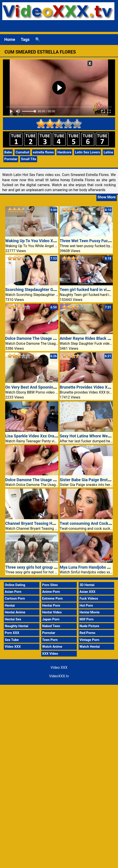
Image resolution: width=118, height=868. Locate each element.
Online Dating (15, 585)
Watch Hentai (90, 647)
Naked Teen (51, 626)
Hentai (10, 605)
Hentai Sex (13, 619)
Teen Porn (50, 640)
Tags (25, 39)
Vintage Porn (89, 640)
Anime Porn (51, 592)
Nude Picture (89, 626)
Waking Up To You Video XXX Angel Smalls (44, 241)
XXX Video (50, 654)
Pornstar (11, 159)
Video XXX (13, 647)
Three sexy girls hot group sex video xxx (42, 567)
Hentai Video (52, 612)
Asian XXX (87, 592)
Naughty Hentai (17, 626)
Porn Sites (50, 585)
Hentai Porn (51, 605)
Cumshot (22, 152)
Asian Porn (13, 592)
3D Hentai (87, 585)
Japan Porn (51, 619)
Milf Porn (86, 619)
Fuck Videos (89, 598)
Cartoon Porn (15, 598)
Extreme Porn (52, 598)
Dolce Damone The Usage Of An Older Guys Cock (50, 338)
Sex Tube (12, 640)
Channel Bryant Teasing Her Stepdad (39, 523)
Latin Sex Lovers (87, 152)
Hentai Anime (15, 612)
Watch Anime (52, 647)
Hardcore (64, 152)
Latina (108, 152)
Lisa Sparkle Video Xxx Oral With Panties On (45, 436)
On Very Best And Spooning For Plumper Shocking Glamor (58, 387)
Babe (8, 152)
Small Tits (29, 159)
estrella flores (43, 152)
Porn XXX (12, 633)
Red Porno (87, 633)
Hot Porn (86, 605)
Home (10, 39)
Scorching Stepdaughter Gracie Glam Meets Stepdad (53, 290)
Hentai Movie (90, 612)
